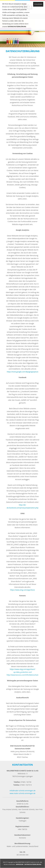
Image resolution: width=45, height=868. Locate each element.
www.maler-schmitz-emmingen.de (22, 793)
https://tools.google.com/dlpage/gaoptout (22, 372)
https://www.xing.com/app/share (22, 590)
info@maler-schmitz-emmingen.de (22, 791)
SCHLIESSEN (38, 4)
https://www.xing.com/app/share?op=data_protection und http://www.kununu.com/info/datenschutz (22, 672)
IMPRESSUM (20, 864)
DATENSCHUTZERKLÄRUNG (17, 27)
